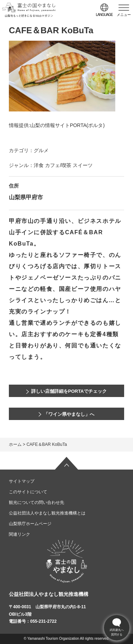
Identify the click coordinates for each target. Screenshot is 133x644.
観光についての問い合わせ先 (37, 502)
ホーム (15, 444)
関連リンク (20, 534)
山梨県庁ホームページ (30, 524)
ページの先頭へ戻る (67, 463)
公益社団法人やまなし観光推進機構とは (47, 513)
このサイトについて (28, 492)
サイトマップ (22, 481)
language (104, 15)
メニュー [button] (124, 15)
